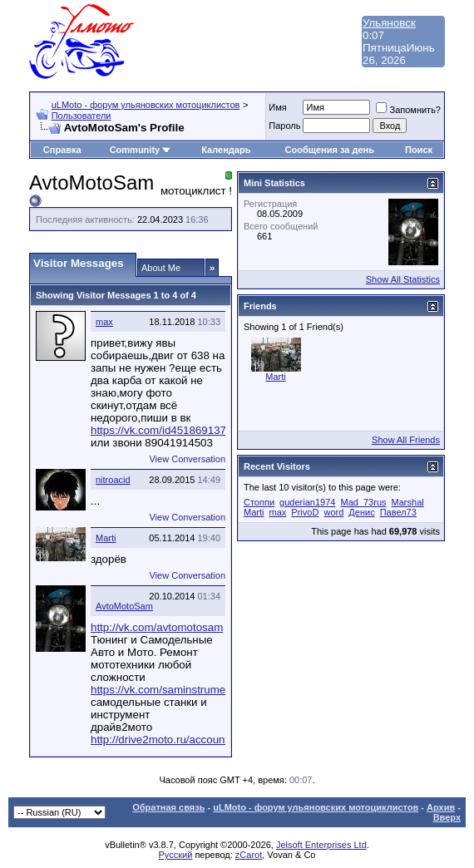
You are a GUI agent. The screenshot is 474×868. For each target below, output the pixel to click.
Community (141, 150)
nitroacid (113, 480)
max (104, 322)
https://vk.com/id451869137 (158, 430)
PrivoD (305, 512)
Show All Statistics (403, 279)
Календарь (226, 150)
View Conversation (187, 459)
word (333, 512)
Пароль (284, 126)
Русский (176, 855)
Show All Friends (406, 440)
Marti (106, 538)
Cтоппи (259, 502)
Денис (361, 512)
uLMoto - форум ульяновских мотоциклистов (146, 105)
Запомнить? (408, 110)
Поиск (419, 150)
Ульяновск (389, 23)
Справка (62, 150)
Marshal (408, 502)
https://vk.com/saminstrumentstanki (177, 690)
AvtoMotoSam (124, 606)
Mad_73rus (363, 502)
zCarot (249, 855)
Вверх (447, 817)
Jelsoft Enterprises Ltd (321, 845)
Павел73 (398, 512)
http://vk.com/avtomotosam (157, 627)
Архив (441, 807)
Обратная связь (168, 807)
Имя (277, 107)
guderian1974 (307, 502)
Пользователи (81, 116)
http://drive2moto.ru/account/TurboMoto (188, 740)
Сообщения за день (330, 150)
